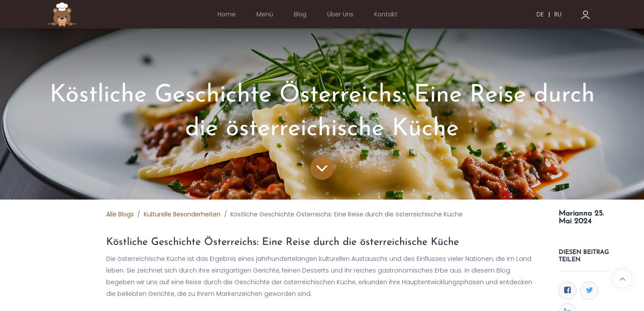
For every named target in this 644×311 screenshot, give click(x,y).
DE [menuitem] (540, 14)
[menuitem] (227, 14)
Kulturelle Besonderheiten (182, 214)
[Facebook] (568, 291)
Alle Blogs (120, 214)
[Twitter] (589, 291)
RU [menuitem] (558, 14)
